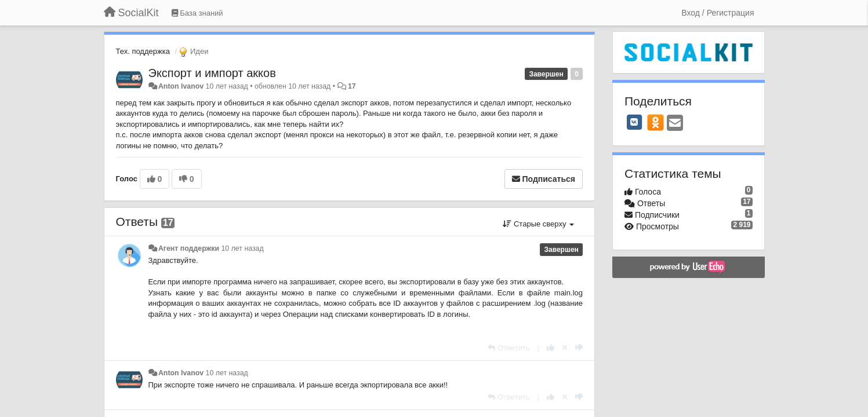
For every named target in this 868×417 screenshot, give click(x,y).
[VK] (634, 122)
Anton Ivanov (181, 86)
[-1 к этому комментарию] (579, 348)
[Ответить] (509, 348)
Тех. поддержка (143, 51)
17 (352, 86)
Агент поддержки (189, 248)
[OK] (655, 122)
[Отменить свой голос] (565, 348)
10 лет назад (243, 248)
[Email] (675, 124)
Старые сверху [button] (538, 224)
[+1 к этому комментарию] (551, 348)
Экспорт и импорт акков (212, 73)
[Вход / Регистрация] (718, 13)
